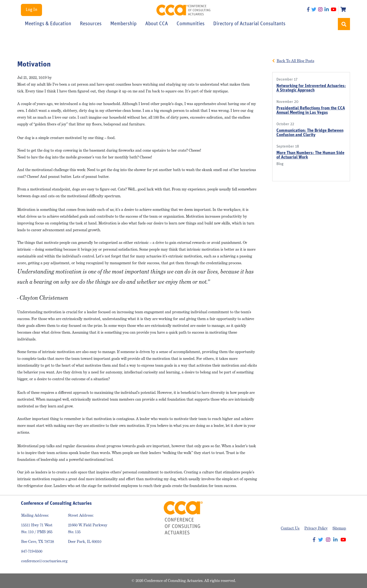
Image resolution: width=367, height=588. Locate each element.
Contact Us (290, 528)
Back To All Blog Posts (295, 61)
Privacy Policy (316, 528)
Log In (31, 10)
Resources (91, 24)
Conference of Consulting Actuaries (183, 10)
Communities (191, 24)
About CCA (157, 24)
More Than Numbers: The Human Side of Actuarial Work (310, 155)
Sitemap (339, 528)
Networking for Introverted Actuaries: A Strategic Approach (311, 88)
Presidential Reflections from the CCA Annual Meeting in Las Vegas (311, 111)
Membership (123, 24)
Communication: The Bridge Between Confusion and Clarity (310, 133)
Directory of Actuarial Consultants (249, 24)
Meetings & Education (48, 24)
